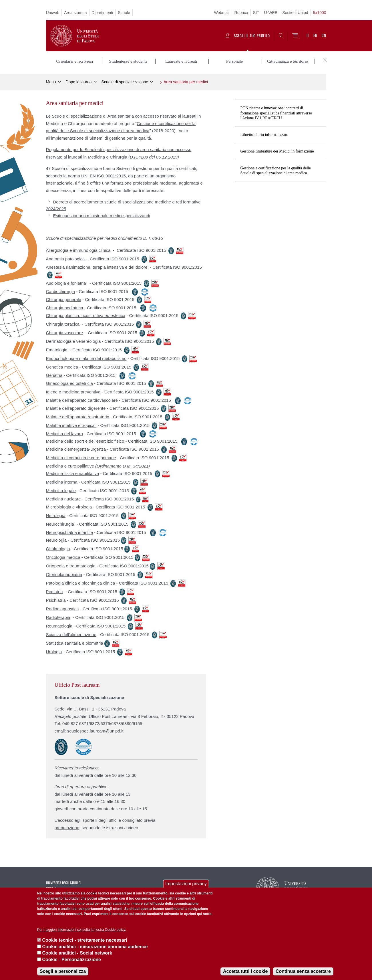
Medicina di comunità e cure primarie (81, 458)
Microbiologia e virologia (69, 507)
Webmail (222, 13)
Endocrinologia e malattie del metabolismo (86, 358)
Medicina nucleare (63, 499)
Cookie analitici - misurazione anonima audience (95, 947)
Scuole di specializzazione (125, 82)
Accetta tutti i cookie (245, 971)
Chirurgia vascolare (64, 333)
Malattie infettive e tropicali (71, 425)
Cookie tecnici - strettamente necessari (85, 940)
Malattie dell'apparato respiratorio (78, 417)
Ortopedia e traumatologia (71, 566)
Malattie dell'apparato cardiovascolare (82, 400)
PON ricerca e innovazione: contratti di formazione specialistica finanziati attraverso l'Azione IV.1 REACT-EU (276, 113)
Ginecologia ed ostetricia (69, 383)
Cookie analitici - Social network (77, 953)
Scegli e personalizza (63, 971)
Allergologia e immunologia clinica (78, 250)
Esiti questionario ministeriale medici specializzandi (102, 215)
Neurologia (56, 540)
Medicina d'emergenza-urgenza (76, 449)
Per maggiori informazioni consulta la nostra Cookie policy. (82, 930)
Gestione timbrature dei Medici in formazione (277, 151)
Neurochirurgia (60, 524)
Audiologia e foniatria (66, 283)
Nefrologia (56, 515)
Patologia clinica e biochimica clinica (81, 583)
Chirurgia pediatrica (65, 308)
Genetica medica (62, 367)
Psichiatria (56, 600)
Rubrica (241, 13)
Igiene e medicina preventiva (73, 392)
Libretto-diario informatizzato (264, 135)
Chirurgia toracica (63, 324)
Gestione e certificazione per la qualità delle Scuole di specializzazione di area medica (276, 171)
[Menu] (295, 36)
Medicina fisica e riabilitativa (73, 473)
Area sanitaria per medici (186, 82)
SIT (256, 13)
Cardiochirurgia (61, 291)
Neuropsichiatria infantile (69, 532)
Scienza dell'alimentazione (71, 634)
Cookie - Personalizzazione (72, 960)
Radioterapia (58, 617)
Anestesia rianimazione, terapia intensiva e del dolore (97, 267)
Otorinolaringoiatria (64, 574)
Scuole (124, 13)
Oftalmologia (58, 549)
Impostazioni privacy (186, 884)
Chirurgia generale (64, 299)
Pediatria (54, 592)
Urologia (54, 652)
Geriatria (54, 375)
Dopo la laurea (79, 82)
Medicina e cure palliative (70, 466)
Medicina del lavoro (64, 434)
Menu (51, 82)
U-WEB (271, 13)
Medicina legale (61, 491)
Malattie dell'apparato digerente (76, 408)
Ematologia (57, 350)
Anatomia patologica (65, 259)
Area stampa (75, 13)
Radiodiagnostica (62, 609)
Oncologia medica (63, 557)
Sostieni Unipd (295, 13)
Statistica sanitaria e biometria (75, 643)
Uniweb (53, 13)
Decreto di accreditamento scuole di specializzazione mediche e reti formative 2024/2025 (123, 205)
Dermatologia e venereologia (73, 341)
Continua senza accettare (303, 971)
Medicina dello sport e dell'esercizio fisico (85, 441)
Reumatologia (59, 626)
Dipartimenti (103, 13)
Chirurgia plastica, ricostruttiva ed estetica (86, 315)
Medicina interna (62, 482)
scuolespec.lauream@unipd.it (95, 731)
